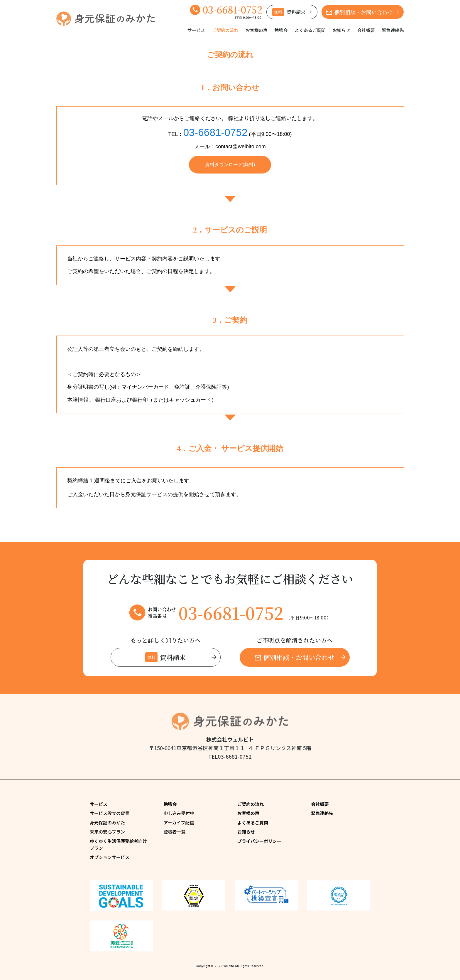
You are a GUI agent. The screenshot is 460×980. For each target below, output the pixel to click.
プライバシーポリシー (259, 841)
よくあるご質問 (310, 30)
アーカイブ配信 (179, 822)
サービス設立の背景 (110, 813)
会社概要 (366, 30)
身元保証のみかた (107, 822)
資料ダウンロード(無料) (230, 165)
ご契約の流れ (225, 30)
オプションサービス (110, 857)
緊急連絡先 (393, 30)
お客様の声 (257, 30)
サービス (196, 30)
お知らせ (341, 30)
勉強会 (281, 30)
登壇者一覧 (175, 832)
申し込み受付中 (179, 813)
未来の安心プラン (107, 832)
